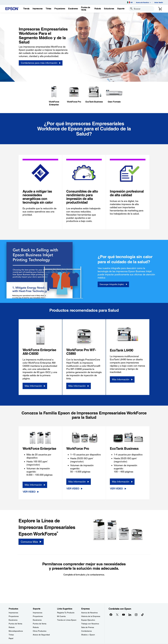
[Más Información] (35, 386)
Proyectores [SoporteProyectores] (38, 616)
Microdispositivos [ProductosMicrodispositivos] (16, 631)
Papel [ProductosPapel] (11, 638)
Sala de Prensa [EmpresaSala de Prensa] (88, 627)
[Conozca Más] (31, 542)
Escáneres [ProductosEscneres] (13, 620)
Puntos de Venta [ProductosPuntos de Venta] (15, 624)
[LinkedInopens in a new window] (130, 615)
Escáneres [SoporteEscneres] (37, 620)
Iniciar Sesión (159, 2)
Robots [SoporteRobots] (36, 627)
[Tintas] (48, 9)
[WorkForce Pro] (74, 94)
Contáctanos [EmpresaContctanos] (86, 631)
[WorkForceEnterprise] (54, 96)
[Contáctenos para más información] (41, 63)
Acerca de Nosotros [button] (143, 2)
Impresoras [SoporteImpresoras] (38, 613)
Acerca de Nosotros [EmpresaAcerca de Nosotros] (89, 613)
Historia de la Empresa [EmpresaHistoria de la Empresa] (91, 616)
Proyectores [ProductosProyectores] (14, 616)
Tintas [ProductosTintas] (11, 635)
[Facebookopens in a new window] (111, 615)
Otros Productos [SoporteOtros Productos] (40, 631)
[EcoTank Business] (94, 94)
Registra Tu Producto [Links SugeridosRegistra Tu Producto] (66, 613)
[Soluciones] (109, 9)
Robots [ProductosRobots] (12, 627)
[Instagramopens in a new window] (136, 615)
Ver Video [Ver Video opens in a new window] (29, 492)
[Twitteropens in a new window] (117, 615)
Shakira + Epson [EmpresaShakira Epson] (88, 635)
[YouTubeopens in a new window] (124, 615)
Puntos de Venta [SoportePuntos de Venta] (40, 624)
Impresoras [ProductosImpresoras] (13, 613)
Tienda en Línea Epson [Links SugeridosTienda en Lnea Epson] (67, 620)
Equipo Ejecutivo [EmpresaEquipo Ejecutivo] (88, 620)
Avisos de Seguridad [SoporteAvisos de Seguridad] (41, 635)
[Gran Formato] (114, 94)
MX (130, 2)
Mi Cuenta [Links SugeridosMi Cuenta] (61, 616)
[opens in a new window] (142, 615)
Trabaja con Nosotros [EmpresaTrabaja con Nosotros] (90, 624)
